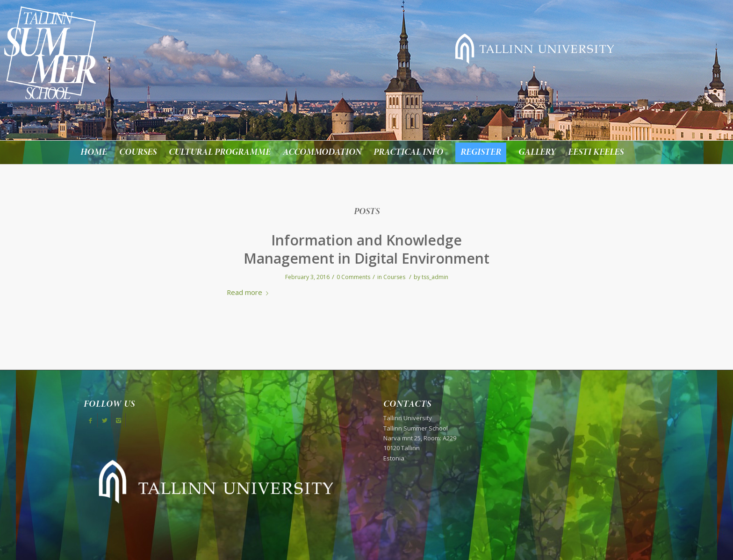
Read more (249, 292)
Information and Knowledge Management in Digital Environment (366, 249)
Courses (394, 277)
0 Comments (353, 277)
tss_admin (435, 277)
